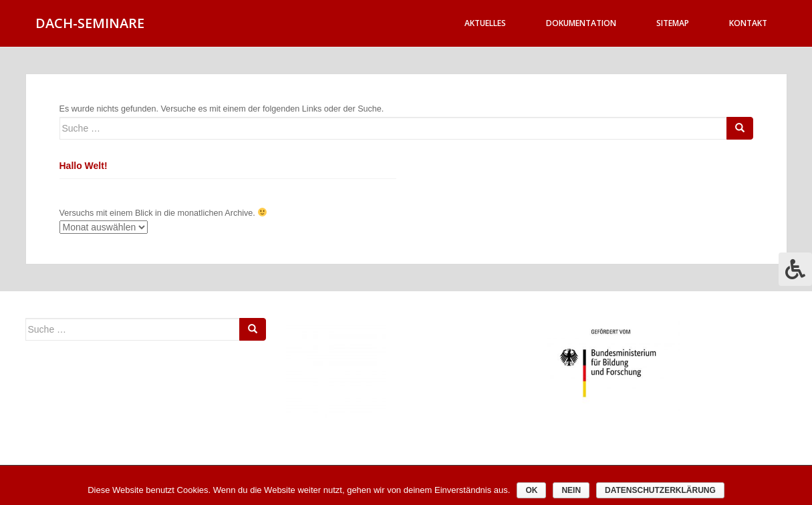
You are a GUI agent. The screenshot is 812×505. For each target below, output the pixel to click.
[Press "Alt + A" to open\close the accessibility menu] (795, 269)
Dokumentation (581, 23)
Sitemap (673, 23)
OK (531, 490)
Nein (571, 490)
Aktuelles (485, 23)
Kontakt (748, 23)
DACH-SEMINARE (90, 23)
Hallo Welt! (84, 166)
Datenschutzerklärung (660, 490)
